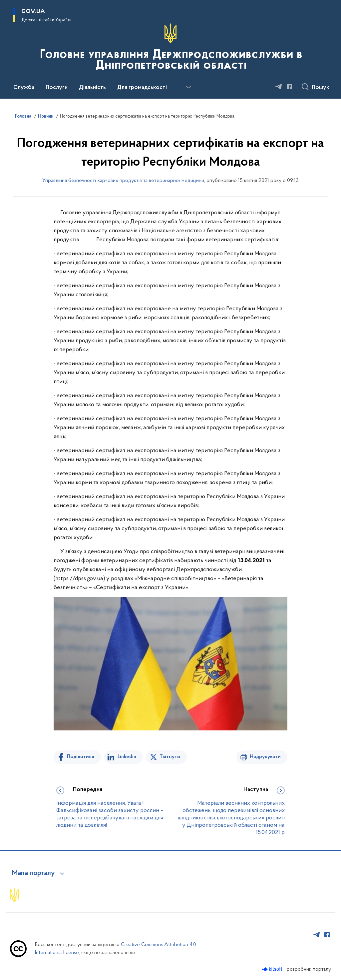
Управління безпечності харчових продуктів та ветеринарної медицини (123, 181)
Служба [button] (24, 88)
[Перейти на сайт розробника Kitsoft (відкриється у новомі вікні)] (273, 969)
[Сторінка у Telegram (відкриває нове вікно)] (279, 87)
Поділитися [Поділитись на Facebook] (81, 757)
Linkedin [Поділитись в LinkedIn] (127, 757)
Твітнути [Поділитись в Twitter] (170, 757)
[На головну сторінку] (170, 49)
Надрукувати (265, 757)
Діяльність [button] (92, 88)
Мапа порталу (33, 873)
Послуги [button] (57, 88)
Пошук (321, 88)
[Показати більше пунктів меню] (188, 87)
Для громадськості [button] (142, 88)
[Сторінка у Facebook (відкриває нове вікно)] (289, 87)
